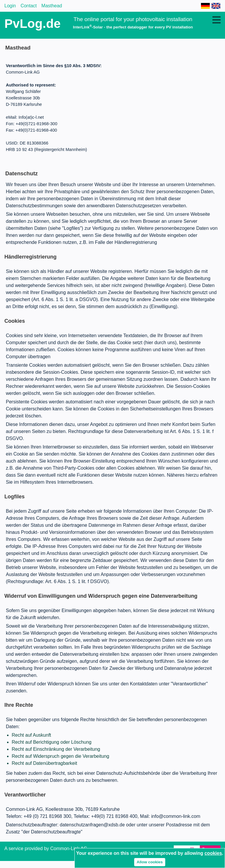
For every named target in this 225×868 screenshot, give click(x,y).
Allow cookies (150, 862)
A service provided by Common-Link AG (46, 849)
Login (10, 6)
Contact (29, 6)
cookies (213, 853)
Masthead (52, 6)
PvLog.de (33, 23)
